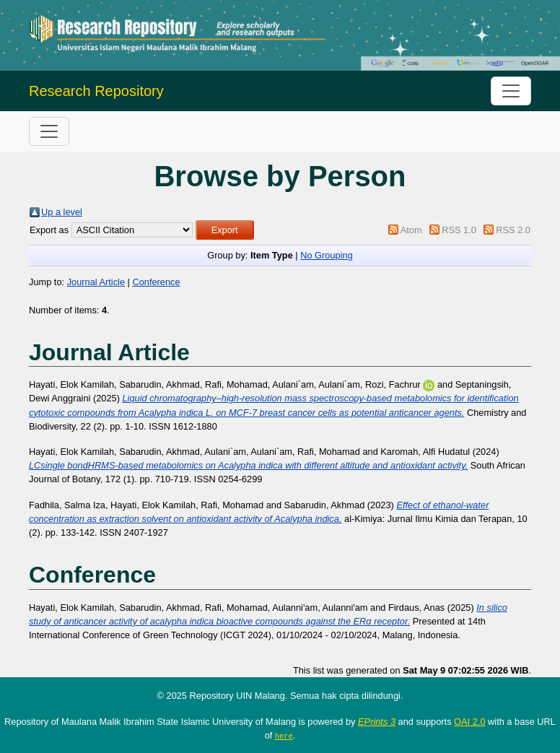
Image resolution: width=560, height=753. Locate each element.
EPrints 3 (377, 722)
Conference (156, 282)
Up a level (62, 212)
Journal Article (96, 282)
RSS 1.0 (459, 230)
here (284, 736)
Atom (411, 230)
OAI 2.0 (469, 722)
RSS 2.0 (513, 230)
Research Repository (96, 91)
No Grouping (327, 255)
